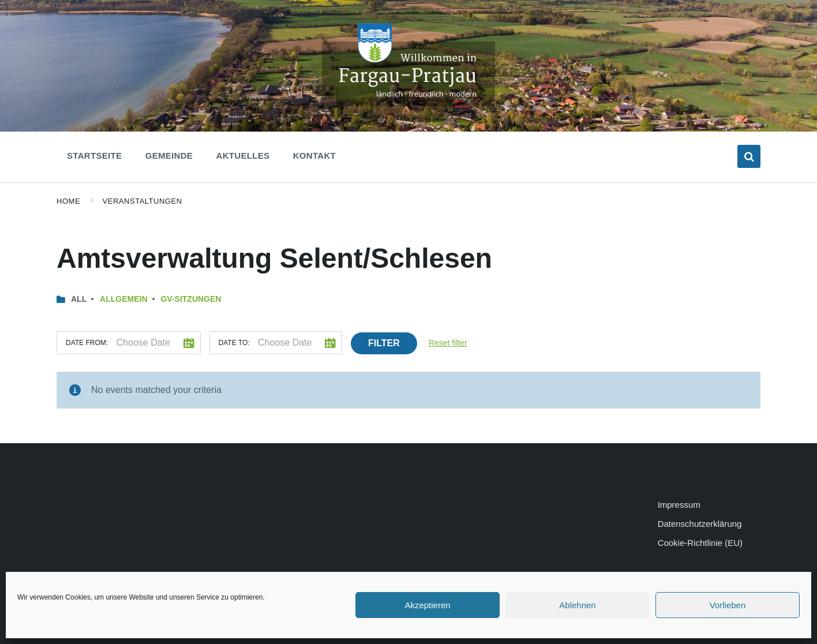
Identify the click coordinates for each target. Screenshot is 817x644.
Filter (384, 343)
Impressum (679, 505)
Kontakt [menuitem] (314, 156)
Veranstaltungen (143, 201)
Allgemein (123, 299)
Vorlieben (728, 605)
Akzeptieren (427, 605)
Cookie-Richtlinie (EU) (700, 543)
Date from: (87, 343)
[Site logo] (409, 103)
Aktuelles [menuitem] (243, 156)
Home (68, 201)
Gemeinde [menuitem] (169, 156)
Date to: (234, 343)
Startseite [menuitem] (94, 156)
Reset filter (448, 343)
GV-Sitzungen (191, 299)
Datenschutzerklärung (700, 524)
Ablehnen (577, 605)
